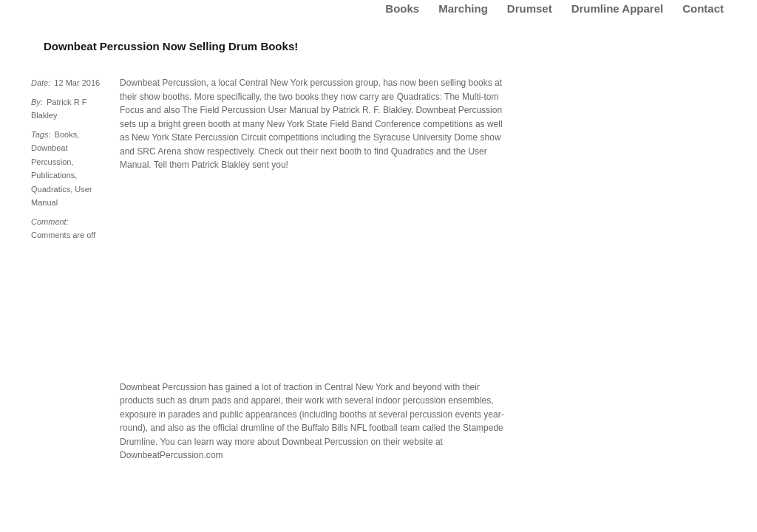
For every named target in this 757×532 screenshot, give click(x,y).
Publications (53, 175)
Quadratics (51, 189)
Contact (703, 8)
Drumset (530, 8)
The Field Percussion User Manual (251, 110)
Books (402, 8)
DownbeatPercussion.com (171, 455)
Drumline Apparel (617, 8)
